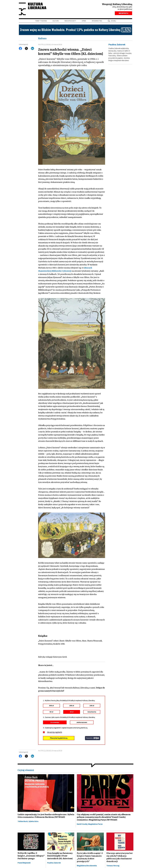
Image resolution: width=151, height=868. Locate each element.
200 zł (72, 706)
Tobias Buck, (23, 821)
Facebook (20, 49)
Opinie (84, 21)
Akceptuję (55, 732)
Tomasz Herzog (113, 866)
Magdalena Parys (95, 824)
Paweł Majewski (24, 863)
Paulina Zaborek (54, 863)
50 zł (51, 712)
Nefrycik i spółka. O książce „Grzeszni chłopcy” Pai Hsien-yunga (31, 856)
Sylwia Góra (33, 821)
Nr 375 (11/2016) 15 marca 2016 (50, 45)
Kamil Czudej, (83, 824)
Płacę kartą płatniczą (59, 738)
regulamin (59, 732)
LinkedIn (33, 49)
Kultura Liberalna (33, 9)
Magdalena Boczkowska (87, 866)
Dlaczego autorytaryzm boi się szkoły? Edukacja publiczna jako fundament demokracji (119, 857)
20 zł (72, 712)
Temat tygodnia (41, 21)
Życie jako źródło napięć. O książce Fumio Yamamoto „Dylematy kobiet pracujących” (90, 857)
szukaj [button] (113, 21)
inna (92, 712)
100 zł (92, 706)
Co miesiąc (55, 722)
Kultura (56, 21)
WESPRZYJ (123, 13)
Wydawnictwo (97, 21)
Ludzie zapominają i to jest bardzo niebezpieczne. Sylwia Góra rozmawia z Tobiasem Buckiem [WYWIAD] (45, 816)
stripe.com (93, 738)
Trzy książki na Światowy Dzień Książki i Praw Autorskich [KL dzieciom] (60, 856)
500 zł (51, 706)
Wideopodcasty (70, 21)
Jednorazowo (82, 722)
